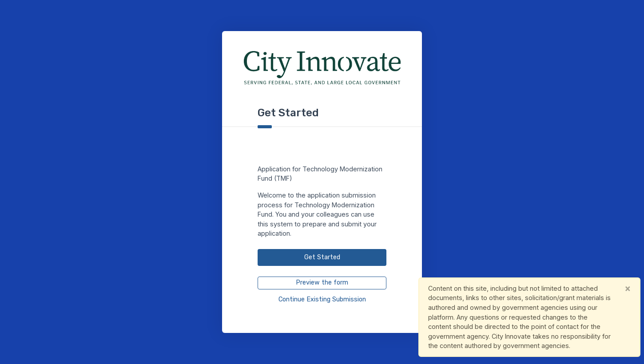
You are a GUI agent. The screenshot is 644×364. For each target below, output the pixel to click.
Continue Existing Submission (322, 299)
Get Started (322, 257)
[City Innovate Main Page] (322, 68)
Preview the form (322, 283)
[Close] (628, 289)
